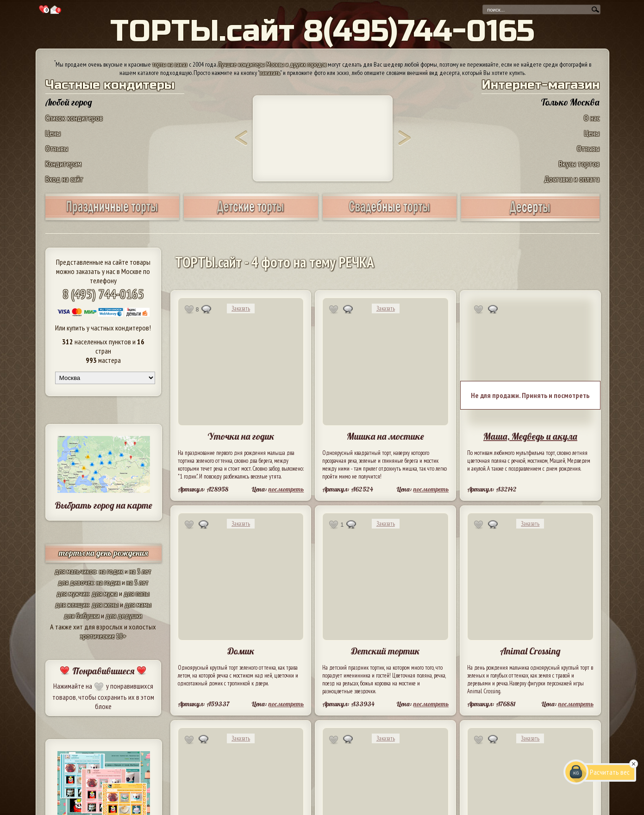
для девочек (76, 582)
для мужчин (73, 593)
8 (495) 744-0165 (103, 294)
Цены (53, 133)
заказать (270, 73)
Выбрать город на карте (103, 505)
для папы (137, 593)
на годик (111, 571)
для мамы (138, 604)
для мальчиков (75, 571)
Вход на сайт (64, 179)
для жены (105, 604)
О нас (592, 118)
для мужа (105, 593)
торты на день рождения (103, 553)
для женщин (72, 604)
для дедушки (124, 616)
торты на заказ (170, 64)
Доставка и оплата (572, 179)
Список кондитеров (74, 118)
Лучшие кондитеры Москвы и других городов (272, 64)
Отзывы (57, 148)
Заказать (241, 308)
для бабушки (82, 616)
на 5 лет (140, 571)
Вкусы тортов (579, 164)
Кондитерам (63, 164)
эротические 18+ (103, 636)
